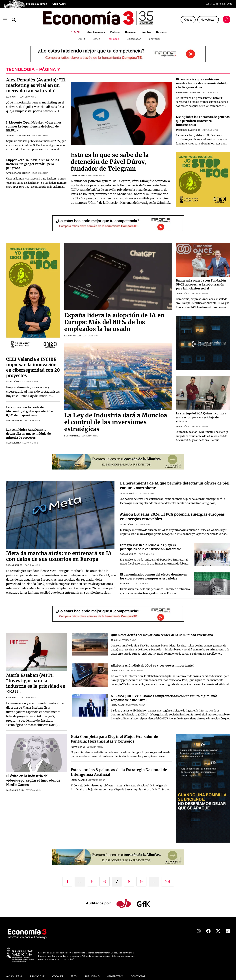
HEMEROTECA (115, 971)
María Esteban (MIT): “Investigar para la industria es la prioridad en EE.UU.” (36, 678)
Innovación (154, 34)
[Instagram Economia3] (199, 927)
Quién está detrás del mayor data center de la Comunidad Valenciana (162, 630)
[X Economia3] (218, 927)
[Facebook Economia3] (208, 927)
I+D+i (80, 34)
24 (168, 876)
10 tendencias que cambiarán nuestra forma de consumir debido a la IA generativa (202, 78)
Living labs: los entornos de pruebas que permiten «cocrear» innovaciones (203, 116)
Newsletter (208, 17)
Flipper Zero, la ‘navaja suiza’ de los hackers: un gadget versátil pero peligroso (33, 159)
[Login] (226, 17)
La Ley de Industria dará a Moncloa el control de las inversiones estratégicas (116, 417)
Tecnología (113, 34)
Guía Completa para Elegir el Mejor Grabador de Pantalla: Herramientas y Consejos (114, 734)
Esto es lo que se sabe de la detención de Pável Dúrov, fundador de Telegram (110, 157)
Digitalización (134, 34)
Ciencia (96, 34)
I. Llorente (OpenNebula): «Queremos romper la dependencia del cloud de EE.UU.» (34, 121)
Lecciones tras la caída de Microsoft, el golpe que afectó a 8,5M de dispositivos (30, 406)
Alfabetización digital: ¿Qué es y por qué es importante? (153, 660)
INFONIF (71, 27)
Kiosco (188, 17)
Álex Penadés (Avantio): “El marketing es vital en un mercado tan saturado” (36, 80)
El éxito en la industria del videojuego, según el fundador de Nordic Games (33, 775)
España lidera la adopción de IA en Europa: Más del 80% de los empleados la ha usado (115, 317)
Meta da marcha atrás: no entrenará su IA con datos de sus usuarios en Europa (59, 551)
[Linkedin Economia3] (228, 927)
